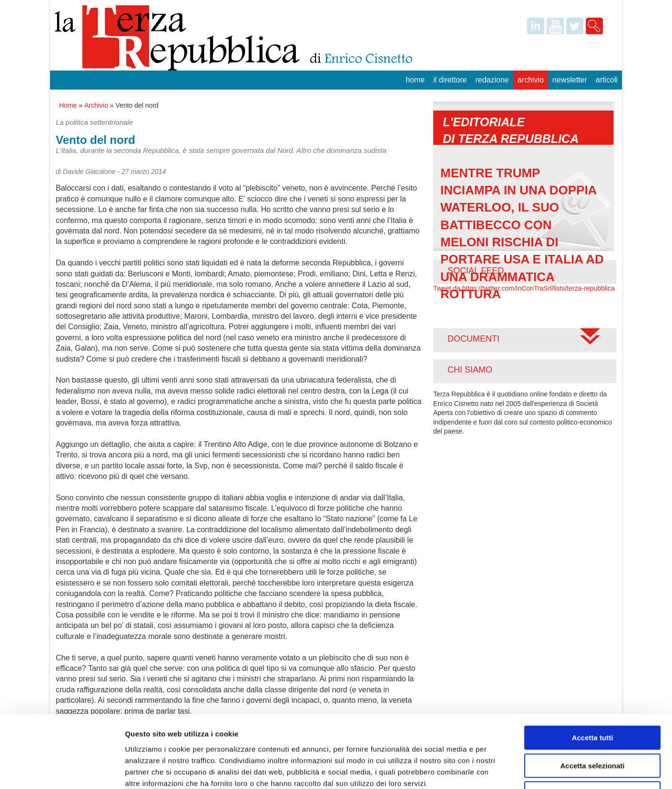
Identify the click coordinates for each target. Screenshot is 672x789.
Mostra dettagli (501, 770)
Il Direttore (450, 80)
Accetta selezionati (592, 701)
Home (415, 80)
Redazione (492, 80)
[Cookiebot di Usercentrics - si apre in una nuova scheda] (62, 770)
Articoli (607, 80)
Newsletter (570, 80)
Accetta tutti (593, 673)
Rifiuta (593, 728)
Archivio (531, 80)
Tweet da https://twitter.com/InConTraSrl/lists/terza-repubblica (524, 288)
